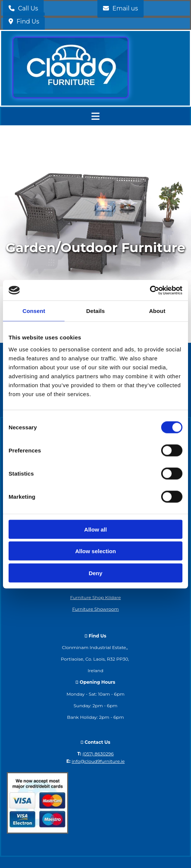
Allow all (96, 529)
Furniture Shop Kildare (95, 597)
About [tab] (157, 311)
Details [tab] (95, 311)
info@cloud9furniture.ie (98, 761)
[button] (24, 21)
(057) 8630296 (98, 754)
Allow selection (95, 551)
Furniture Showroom (95, 609)
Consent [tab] (34, 311)
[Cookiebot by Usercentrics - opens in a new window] (150, 290)
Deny (96, 573)
